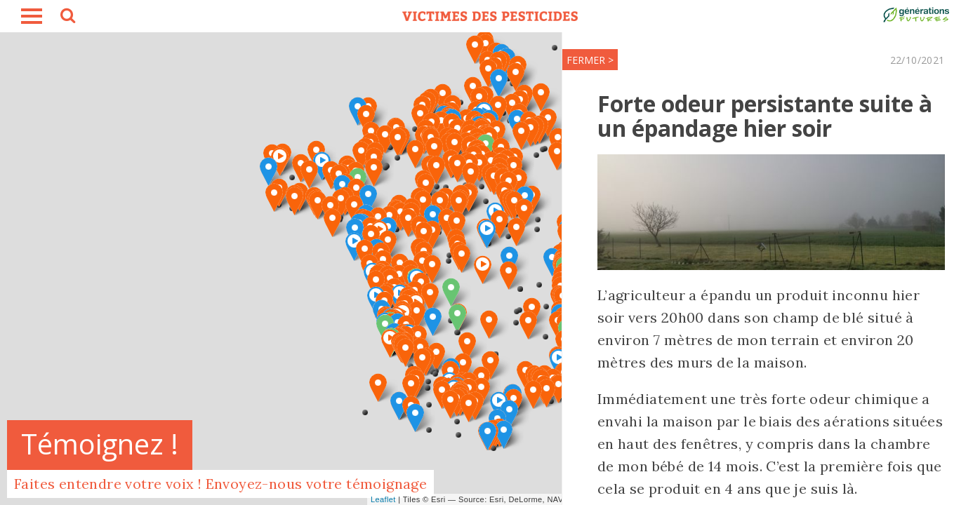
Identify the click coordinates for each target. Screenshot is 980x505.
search (67, 18)
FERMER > (587, 60)
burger (32, 16)
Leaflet (383, 499)
